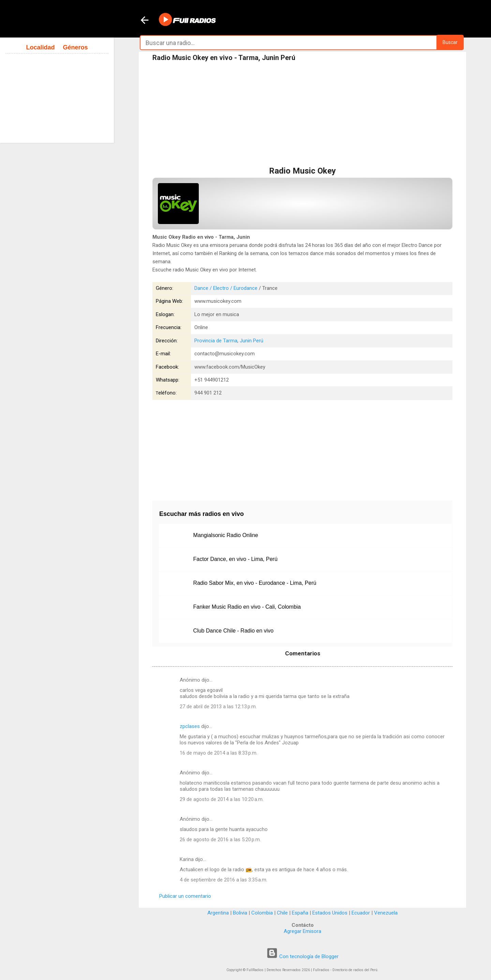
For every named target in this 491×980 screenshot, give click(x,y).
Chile (282, 913)
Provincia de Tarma (216, 341)
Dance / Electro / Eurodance (226, 288)
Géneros (75, 47)
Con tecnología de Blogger (302, 956)
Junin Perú (251, 341)
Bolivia (240, 913)
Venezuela (386, 913)
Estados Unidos (330, 913)
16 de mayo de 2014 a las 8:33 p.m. (219, 753)
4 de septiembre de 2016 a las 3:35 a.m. (224, 880)
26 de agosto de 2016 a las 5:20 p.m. (220, 840)
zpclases (190, 726)
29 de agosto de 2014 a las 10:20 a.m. (222, 799)
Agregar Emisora (302, 931)
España (300, 913)
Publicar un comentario (185, 896)
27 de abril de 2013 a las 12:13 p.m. (218, 707)
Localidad (40, 47)
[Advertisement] (302, 116)
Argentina (218, 913)
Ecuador (361, 913)
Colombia (262, 913)
